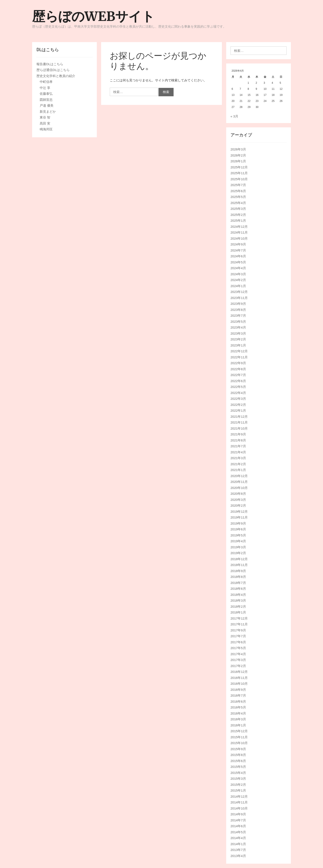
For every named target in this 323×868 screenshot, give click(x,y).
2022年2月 (238, 405)
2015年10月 (239, 743)
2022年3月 (238, 399)
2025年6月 (238, 191)
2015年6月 (238, 761)
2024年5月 (238, 262)
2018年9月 (238, 571)
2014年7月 (238, 820)
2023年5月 (238, 322)
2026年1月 (238, 161)
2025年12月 (239, 167)
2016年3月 (238, 719)
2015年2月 (238, 785)
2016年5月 (238, 707)
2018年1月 (238, 612)
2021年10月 (239, 428)
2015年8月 (238, 755)
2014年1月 (238, 844)
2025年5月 (238, 197)
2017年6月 (238, 642)
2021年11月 (239, 422)
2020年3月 (238, 500)
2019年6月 (238, 529)
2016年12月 (239, 672)
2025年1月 (238, 221)
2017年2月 (238, 666)
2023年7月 (238, 315)
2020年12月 (239, 476)
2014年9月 (238, 814)
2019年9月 (238, 523)
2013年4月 (238, 856)
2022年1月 (238, 410)
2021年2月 (238, 464)
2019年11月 (239, 517)
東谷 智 (45, 117)
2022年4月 (238, 393)
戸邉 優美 (47, 105)
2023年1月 (238, 345)
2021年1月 (238, 470)
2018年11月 (239, 565)
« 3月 (234, 116)
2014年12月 (239, 796)
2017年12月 (239, 618)
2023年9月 (238, 304)
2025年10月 (239, 179)
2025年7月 (238, 185)
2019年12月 (239, 511)
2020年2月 (238, 505)
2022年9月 (238, 363)
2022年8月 (238, 369)
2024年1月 (238, 286)
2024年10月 (239, 238)
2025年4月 (238, 203)
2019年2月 (238, 553)
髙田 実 (45, 123)
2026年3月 (238, 149)
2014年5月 (238, 832)
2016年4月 (238, 713)
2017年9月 (238, 630)
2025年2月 (238, 215)
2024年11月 (239, 232)
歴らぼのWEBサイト (93, 16)
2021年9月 (238, 434)
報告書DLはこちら (50, 64)
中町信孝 (46, 82)
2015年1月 (238, 790)
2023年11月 (239, 298)
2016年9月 (238, 690)
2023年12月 (239, 292)
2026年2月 (238, 155)
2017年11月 (239, 624)
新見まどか (48, 111)
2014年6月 (238, 826)
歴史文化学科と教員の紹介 (56, 76)
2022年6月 (238, 381)
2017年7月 (238, 636)
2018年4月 (238, 595)
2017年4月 (238, 654)
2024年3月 (238, 274)
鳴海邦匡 (46, 129)
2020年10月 (239, 488)
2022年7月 (238, 375)
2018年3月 (238, 600)
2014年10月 (239, 808)
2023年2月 (238, 339)
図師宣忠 (46, 100)
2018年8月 (238, 577)
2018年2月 (238, 606)
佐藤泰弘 (46, 94)
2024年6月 (238, 256)
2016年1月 (238, 725)
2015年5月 (238, 767)
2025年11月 (239, 173)
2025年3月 (238, 209)
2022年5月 (238, 387)
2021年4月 (238, 452)
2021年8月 (238, 440)
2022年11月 (239, 357)
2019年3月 (238, 547)
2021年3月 (238, 458)
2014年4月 (238, 838)
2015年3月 (238, 779)
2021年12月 (239, 417)
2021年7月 (238, 446)
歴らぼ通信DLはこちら (53, 70)
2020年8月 (238, 494)
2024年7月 (238, 250)
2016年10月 (239, 684)
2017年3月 (238, 660)
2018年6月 (238, 589)
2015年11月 (239, 737)
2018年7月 (238, 583)
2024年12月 (239, 227)
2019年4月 (238, 541)
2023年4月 (238, 327)
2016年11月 (239, 678)
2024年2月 (238, 280)
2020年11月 (239, 482)
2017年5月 (238, 648)
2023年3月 (238, 333)
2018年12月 (239, 559)
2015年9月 (238, 749)
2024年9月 (238, 244)
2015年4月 (238, 773)
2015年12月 (239, 731)
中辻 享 (45, 88)
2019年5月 (238, 535)
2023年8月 (238, 310)
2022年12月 (239, 351)
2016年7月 (238, 695)
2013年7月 (238, 850)
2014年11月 (239, 802)
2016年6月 (238, 701)
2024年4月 (238, 268)
